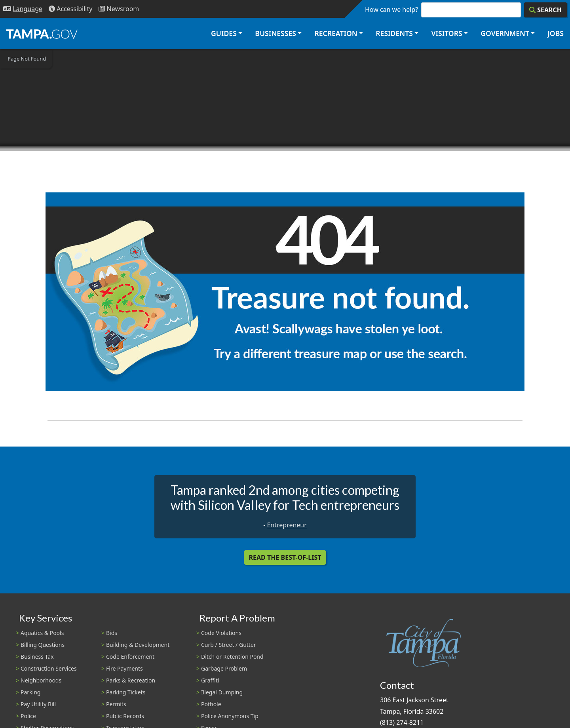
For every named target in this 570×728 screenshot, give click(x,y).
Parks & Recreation (131, 680)
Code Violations (221, 633)
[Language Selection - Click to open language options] (23, 9)
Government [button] (505, 33)
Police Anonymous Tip (230, 716)
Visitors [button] (446, 33)
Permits (116, 704)
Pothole (211, 704)
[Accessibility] (70, 9)
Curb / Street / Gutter (229, 645)
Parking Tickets (126, 692)
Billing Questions (43, 645)
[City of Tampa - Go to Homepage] (42, 34)
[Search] (545, 10)
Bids (112, 633)
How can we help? (391, 10)
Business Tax (37, 657)
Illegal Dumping (222, 692)
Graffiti (210, 680)
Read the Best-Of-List (285, 557)
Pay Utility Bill (38, 704)
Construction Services (49, 668)
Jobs (556, 33)
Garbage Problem (224, 668)
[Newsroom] (119, 9)
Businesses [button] (275, 33)
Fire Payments (124, 668)
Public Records (125, 716)
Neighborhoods (41, 680)
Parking (30, 692)
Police (28, 716)
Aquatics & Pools (42, 633)
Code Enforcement (130, 657)
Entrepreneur (287, 525)
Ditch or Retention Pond (232, 657)
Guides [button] (224, 33)
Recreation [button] (336, 33)
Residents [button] (394, 33)
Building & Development (138, 645)
